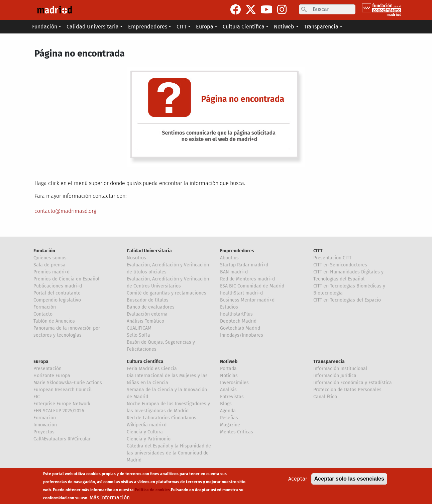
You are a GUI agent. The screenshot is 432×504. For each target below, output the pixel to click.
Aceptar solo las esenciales (349, 482)
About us (229, 258)
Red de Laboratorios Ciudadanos (161, 418)
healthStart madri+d (241, 293)
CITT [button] (182, 27)
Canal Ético (325, 397)
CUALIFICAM (139, 328)
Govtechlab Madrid (240, 328)
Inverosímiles (234, 383)
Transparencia (329, 362)
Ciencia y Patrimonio (149, 439)
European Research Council (63, 390)
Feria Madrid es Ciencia (152, 369)
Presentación (47, 369)
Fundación (44, 251)
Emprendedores (237, 251)
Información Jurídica (335, 376)
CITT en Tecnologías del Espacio (347, 300)
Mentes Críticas (237, 432)
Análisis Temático (145, 321)
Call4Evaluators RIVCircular (62, 439)
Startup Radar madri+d (244, 265)
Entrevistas (232, 397)
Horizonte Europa (52, 376)
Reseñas (229, 418)
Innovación (45, 425)
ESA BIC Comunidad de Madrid (252, 286)
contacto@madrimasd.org (65, 211)
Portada (228, 369)
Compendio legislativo (57, 300)
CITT (318, 251)
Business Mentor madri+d (247, 300)
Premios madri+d (51, 272)
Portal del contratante (57, 293)
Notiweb (229, 362)
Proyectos (44, 432)
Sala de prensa (49, 265)
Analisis (228, 390)
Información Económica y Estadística (353, 383)
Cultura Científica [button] (244, 27)
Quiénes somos (50, 258)
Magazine (230, 425)
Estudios (229, 307)
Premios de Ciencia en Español (66, 279)
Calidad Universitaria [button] (93, 27)
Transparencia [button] (321, 27)
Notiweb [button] (284, 27)
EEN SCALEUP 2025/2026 (59, 411)
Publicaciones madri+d (58, 286)
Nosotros (136, 258)
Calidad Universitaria (149, 251)
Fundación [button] (45, 27)
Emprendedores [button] (148, 27)
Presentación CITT (332, 258)
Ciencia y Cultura (145, 432)
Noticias (229, 376)
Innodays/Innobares (242, 335)
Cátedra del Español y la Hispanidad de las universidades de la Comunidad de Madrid (169, 453)
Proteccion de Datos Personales (347, 390)
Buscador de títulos (148, 300)
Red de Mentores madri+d (247, 279)
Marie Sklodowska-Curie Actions (68, 383)
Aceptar (298, 482)
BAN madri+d (234, 272)
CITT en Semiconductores (340, 265)
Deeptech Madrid (238, 321)
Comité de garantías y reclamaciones (167, 293)
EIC (37, 397)
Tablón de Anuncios (54, 321)
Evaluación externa (147, 314)
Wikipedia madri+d (147, 425)
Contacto (43, 314)
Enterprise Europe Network (62, 404)
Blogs (226, 404)
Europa (41, 362)
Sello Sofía (138, 335)
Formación (45, 307)
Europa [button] (205, 27)
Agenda (228, 411)
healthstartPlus (236, 314)
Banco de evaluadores (151, 307)
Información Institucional (340, 369)
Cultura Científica (145, 362)
